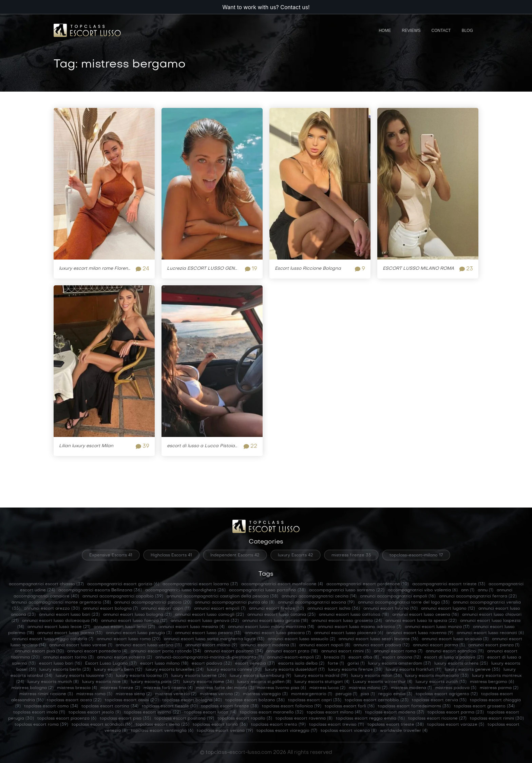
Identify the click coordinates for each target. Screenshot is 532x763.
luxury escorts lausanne (84, 676)
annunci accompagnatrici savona (316, 603)
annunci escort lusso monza (437, 627)
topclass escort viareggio (287, 731)
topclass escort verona (225, 731)
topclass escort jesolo (95, 712)
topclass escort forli (350, 706)
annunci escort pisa (39, 651)
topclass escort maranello (272, 712)
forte (336, 664)
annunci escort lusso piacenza (349, 633)
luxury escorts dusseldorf (295, 670)
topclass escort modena (395, 712)
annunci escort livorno (391, 609)
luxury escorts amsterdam (400, 664)
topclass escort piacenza (67, 719)
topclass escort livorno (153, 712)
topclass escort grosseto (484, 706)
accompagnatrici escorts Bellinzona (100, 590)
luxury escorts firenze (355, 670)
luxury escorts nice (105, 682)
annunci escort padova (382, 645)
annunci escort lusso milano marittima (271, 627)
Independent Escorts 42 (235, 555)
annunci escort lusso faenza (134, 621)
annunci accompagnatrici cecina (319, 596)
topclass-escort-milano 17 (416, 555)
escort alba (364, 657)
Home (385, 31)
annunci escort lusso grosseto (347, 621)
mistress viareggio (265, 694)
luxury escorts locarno (142, 676)
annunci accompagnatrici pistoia (153, 603)
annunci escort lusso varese (81, 645)
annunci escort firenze (277, 609)
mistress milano (368, 688)
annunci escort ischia (334, 609)
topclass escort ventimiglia (162, 731)
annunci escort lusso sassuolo (301, 639)
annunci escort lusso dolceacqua (60, 621)
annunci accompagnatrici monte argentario (61, 603)
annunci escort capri (166, 609)
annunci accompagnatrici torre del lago (404, 603)
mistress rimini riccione (46, 694)
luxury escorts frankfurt (414, 670)
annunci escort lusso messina (192, 627)
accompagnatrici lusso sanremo (347, 590)
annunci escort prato (292, 651)
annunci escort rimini (346, 651)
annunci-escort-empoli (294, 657)
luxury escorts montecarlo (437, 676)
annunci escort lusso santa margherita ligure (214, 639)
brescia (335, 657)
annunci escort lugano (448, 609)
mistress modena (411, 688)
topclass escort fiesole (170, 706)
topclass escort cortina (110, 706)
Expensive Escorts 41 (111, 555)
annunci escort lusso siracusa (455, 639)
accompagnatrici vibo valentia (423, 590)
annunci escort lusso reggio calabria (53, 639)
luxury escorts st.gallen (264, 682)
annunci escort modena (268, 645)
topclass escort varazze (456, 725)
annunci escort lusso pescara (278, 633)
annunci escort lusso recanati (490, 633)
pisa (368, 694)
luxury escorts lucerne (199, 676)
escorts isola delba (301, 664)
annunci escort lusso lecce (59, 627)
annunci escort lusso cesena (425, 615)
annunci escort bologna (110, 609)
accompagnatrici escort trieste (449, 584)
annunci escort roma (398, 651)
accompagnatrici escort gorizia (123, 584)
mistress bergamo (492, 682)
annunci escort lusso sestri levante (378, 639)
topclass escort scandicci (102, 725)
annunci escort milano (211, 645)
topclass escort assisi (132, 700)
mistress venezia (176, 694)
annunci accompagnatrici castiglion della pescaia (222, 596)
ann (468, 590)
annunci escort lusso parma (70, 633)
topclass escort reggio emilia (370, 719)
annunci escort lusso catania (281, 615)
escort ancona (402, 657)
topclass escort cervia (439, 700)
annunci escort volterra (125, 657)
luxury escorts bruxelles (175, 670)
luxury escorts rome (208, 682)
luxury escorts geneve (472, 670)
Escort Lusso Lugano (111, 664)
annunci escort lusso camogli (210, 615)
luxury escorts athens (461, 664)
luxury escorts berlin (65, 670)
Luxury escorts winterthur (383, 682)
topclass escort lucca (210, 712)
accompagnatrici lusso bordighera (185, 590)
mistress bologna (33, 688)
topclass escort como (51, 706)
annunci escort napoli (325, 645)
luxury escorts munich (53, 682)
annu (486, 590)
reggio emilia (395, 694)
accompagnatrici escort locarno (200, 584)
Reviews (411, 31)
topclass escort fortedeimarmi (414, 706)
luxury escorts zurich (441, 682)
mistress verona (220, 694)
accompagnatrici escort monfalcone (282, 584)
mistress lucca (327, 688)
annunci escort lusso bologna (137, 615)
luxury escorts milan (376, 676)
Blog (467, 31)
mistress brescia (77, 688)
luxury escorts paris (155, 682)
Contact (441, 31)
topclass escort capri (315, 700)
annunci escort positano (234, 651)
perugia (346, 694)
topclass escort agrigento (447, 694)
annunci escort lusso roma (129, 639)
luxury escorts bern (118, 670)
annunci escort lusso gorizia (275, 621)
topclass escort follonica (292, 706)
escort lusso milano (164, 664)
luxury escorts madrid (321, 676)
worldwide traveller (404, 731)
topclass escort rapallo (245, 719)
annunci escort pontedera (97, 651)
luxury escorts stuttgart (322, 682)
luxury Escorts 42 (296, 555)
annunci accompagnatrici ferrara (478, 596)
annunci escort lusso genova (205, 621)
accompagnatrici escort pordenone (368, 584)
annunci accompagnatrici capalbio (123, 596)
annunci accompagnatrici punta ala (235, 603)
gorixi (356, 664)
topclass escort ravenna (304, 719)
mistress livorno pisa (282, 688)
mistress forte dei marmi (225, 688)
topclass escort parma (456, 712)
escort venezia (255, 664)
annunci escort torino (68, 657)
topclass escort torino (220, 725)
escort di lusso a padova (454, 657)
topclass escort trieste (396, 725)
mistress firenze (120, 688)
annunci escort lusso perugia (139, 633)
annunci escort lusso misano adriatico (359, 627)
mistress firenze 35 (351, 555)
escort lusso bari (60, 664)
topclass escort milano (334, 712)
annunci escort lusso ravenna (420, 633)
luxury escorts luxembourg (260, 676)
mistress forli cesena (168, 688)
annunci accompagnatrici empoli (398, 596)
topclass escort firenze (230, 706)
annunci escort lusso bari (69, 615)
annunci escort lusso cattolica (354, 615)
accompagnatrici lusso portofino (267, 590)
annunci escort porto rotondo (166, 651)
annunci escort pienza (494, 645)
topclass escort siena (163, 725)
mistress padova (456, 688)
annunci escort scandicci (455, 651)
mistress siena (134, 694)
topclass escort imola (39, 712)
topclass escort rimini (497, 719)
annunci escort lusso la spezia (421, 621)
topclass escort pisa (125, 719)
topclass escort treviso (337, 725)
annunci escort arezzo (52, 609)
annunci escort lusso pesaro (208, 633)
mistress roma (94, 694)
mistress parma (499, 688)
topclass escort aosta (74, 700)
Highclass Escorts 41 (171, 555)
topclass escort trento (278, 725)
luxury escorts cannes (234, 670)
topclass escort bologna (192, 700)
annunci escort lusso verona (149, 645)
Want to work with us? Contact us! (266, 7)
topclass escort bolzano (255, 700)
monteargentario (312, 694)
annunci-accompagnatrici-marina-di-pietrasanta (210, 657)
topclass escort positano (184, 719)
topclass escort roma (41, 725)
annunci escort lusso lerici (124, 627)
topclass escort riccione (437, 719)
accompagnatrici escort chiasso (46, 584)
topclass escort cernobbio (377, 700)
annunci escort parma (439, 645)
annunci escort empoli (220, 609)
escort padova (212, 664)
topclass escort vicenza (349, 731)
